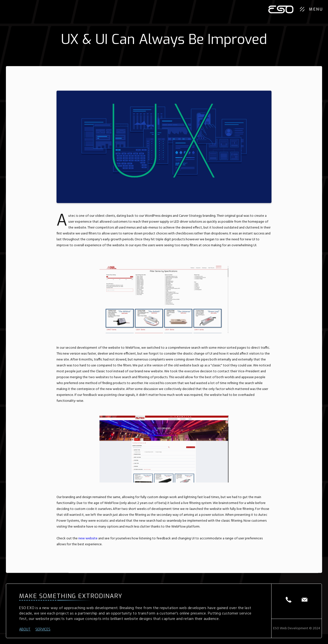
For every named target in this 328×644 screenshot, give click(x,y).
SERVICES (43, 630)
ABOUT (25, 630)
